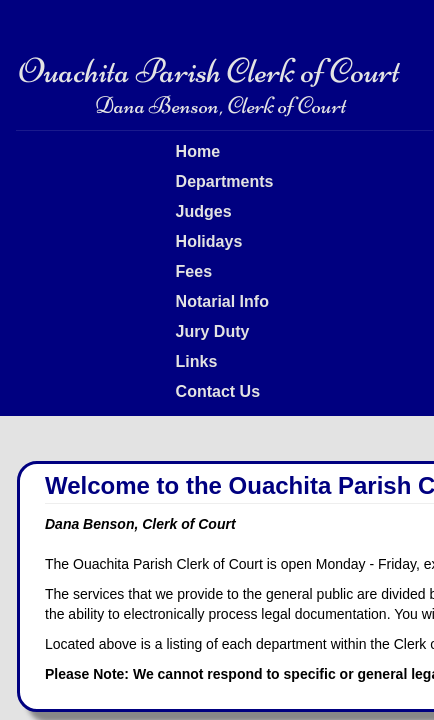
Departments (225, 181)
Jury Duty (213, 331)
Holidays (209, 241)
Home (198, 151)
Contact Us (218, 391)
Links (197, 361)
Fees (194, 271)
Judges (204, 211)
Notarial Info (222, 301)
